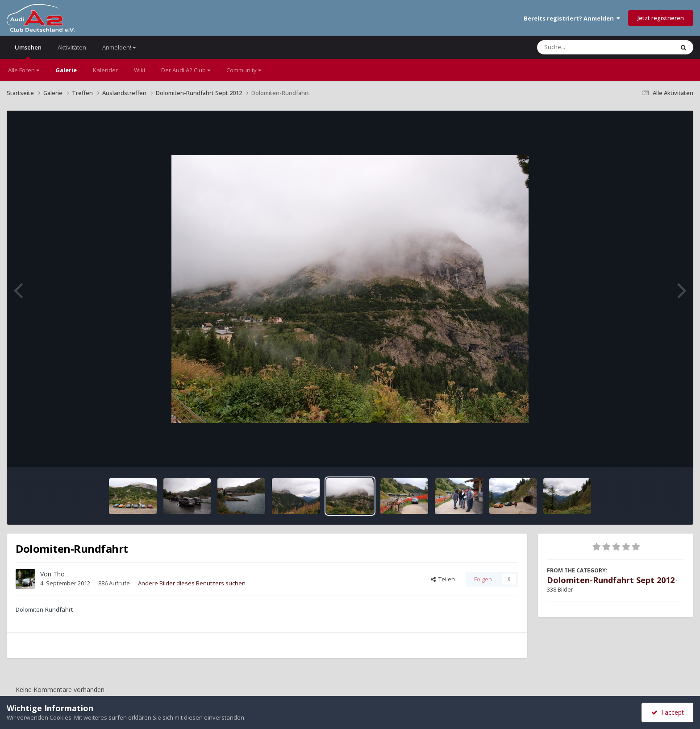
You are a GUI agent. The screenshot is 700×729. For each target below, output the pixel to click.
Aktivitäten (72, 47)
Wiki (140, 70)
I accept (668, 712)
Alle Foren (24, 70)
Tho (59, 574)
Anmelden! (119, 47)
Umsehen (28, 51)
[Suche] (587, 47)
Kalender (105, 70)
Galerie (66, 70)
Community (244, 70)
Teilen (443, 579)
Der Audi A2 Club (186, 70)
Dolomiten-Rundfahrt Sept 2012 (611, 580)
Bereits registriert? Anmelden (572, 18)
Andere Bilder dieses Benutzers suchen (192, 583)
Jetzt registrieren (661, 18)
